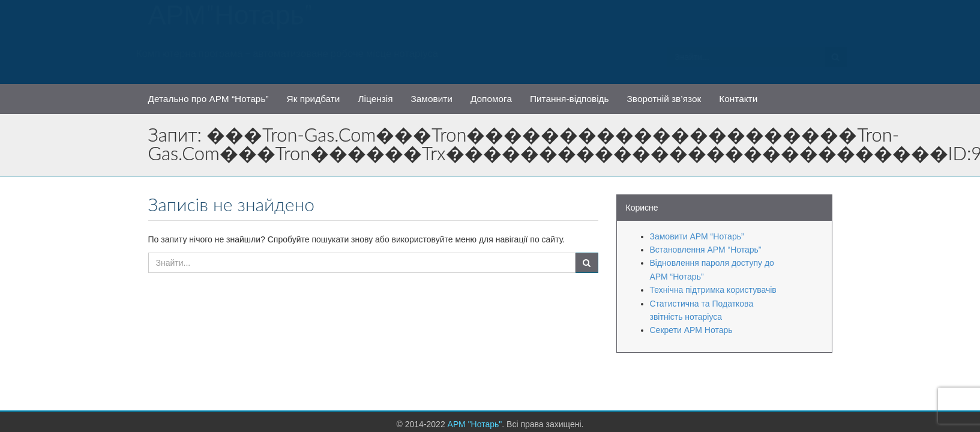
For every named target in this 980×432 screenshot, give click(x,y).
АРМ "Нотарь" (231, 21)
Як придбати (314, 99)
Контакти (738, 99)
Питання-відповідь (570, 99)
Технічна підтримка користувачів (713, 290)
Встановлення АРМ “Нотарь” (706, 250)
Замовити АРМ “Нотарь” (697, 236)
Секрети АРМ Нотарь (691, 330)
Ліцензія (375, 99)
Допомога (491, 99)
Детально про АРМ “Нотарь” (209, 99)
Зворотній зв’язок (664, 99)
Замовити (432, 99)
